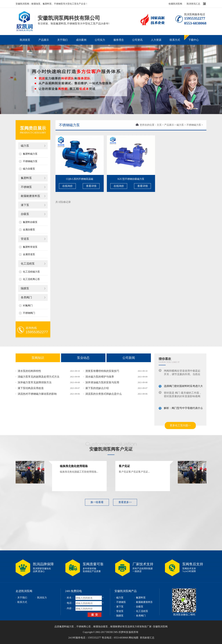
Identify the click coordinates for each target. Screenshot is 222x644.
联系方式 (175, 40)
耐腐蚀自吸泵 (101, 627)
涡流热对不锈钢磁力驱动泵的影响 (37, 394)
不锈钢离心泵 (84, 627)
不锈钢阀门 (29, 313)
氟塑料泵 (26, 178)
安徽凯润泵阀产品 (126, 591)
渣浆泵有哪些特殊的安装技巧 (102, 371)
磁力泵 (25, 146)
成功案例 (81, 40)
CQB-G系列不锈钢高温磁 (80, 179)
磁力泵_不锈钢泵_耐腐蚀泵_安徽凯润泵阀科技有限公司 (24, 16)
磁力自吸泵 (29, 169)
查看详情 (91, 186)
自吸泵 (25, 214)
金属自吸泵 (29, 230)
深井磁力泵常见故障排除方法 (35, 382)
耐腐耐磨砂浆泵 (119, 627)
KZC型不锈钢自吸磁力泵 (131, 179)
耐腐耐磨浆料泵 (31, 196)
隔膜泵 (25, 288)
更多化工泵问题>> (180, 425)
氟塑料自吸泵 (30, 222)
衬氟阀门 (28, 306)
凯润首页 (25, 40)
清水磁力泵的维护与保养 (100, 377)
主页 (159, 125)
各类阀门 (26, 297)
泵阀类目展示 (33, 128)
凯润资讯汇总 (193, 4)
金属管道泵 (29, 254)
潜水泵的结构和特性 (29, 371)
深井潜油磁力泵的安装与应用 (102, 382)
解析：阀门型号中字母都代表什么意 (185, 409)
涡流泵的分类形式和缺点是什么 (104, 394)
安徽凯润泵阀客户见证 (111, 449)
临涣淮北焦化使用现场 (74, 466)
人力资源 (156, 40)
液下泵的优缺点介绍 (97, 388)
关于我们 (62, 40)
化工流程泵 (28, 264)
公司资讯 (137, 40)
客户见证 (124, 466)
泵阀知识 (38, 358)
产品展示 (44, 40)
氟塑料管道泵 (30, 247)
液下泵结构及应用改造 (31, 388)
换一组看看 (97, 502)
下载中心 (194, 40)
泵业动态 (83, 358)
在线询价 (67, 186)
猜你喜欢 (165, 359)
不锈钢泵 (26, 187)
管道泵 (25, 239)
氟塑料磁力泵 (30, 154)
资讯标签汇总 (147, 638)
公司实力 (100, 40)
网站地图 (134, 638)
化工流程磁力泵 (31, 272)
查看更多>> (125, 502)
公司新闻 (129, 358)
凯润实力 (42, 598)
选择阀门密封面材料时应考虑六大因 (185, 387)
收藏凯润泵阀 (175, 4)
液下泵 (25, 205)
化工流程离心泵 (31, 279)
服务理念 (119, 40)
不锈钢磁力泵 (30, 161)
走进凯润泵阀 (24, 591)
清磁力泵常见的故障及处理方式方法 (39, 377)
